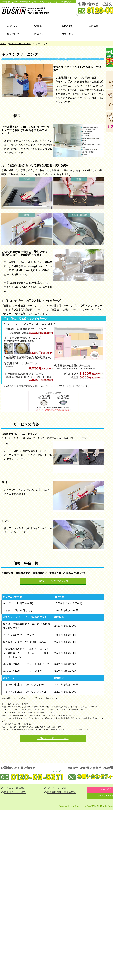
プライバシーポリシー (58, 788)
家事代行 (39, 26)
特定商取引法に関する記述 (60, 793)
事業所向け (13, 34)
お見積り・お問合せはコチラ (53, 581)
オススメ (39, 34)
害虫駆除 (94, 26)
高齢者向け (68, 26)
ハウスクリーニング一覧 (20, 44)
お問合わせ (68, 34)
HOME (3, 44)
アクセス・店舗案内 (13, 788)
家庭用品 (12, 26)
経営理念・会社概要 (13, 793)
